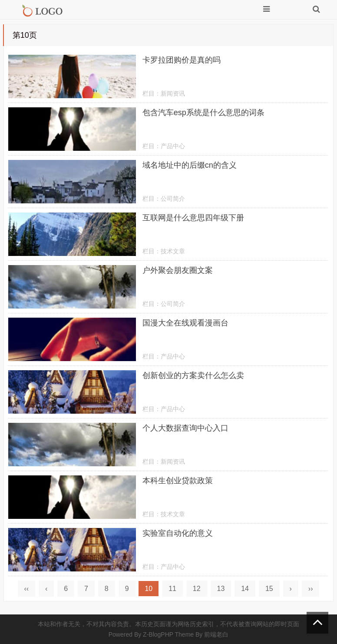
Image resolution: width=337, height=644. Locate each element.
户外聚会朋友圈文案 (178, 270)
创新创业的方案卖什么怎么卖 (193, 375)
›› (311, 589)
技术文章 (173, 251)
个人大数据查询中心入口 (185, 428)
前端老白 (216, 634)
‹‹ (27, 589)
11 (172, 589)
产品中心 (173, 146)
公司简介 (173, 199)
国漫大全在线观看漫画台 (185, 323)
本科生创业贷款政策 (178, 481)
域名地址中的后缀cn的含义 (190, 165)
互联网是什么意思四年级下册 (193, 218)
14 (245, 589)
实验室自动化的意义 (178, 533)
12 (197, 589)
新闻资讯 (173, 93)
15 (269, 589)
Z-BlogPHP (158, 634)
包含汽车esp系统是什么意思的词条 (203, 113)
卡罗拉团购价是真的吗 (182, 60)
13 (221, 589)
